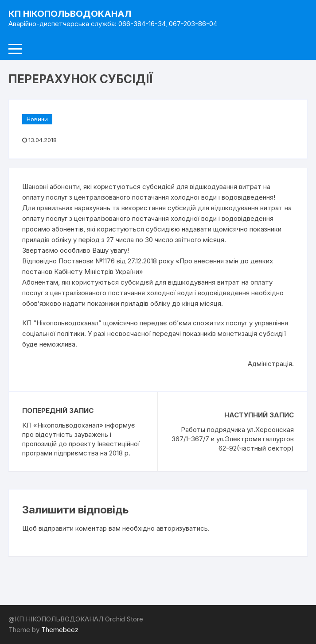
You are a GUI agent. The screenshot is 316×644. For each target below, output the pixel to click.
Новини (37, 119)
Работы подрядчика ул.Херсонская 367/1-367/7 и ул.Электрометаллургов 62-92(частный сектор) (233, 439)
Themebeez (60, 630)
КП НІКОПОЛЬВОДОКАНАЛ (70, 14)
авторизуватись (182, 528)
